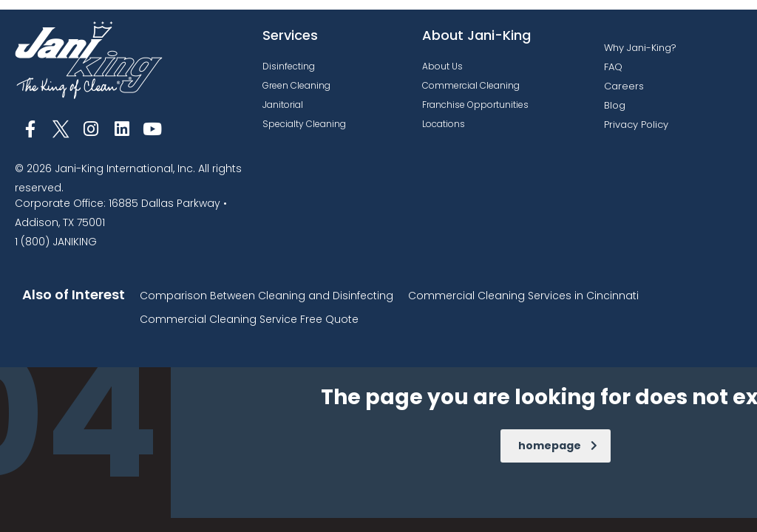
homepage (558, 446)
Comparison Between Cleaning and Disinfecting (267, 296)
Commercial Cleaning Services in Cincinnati (523, 296)
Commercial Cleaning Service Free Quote (249, 319)
